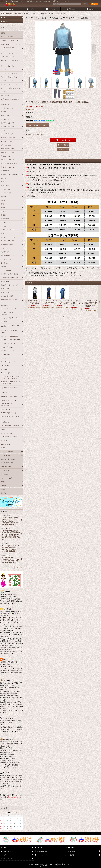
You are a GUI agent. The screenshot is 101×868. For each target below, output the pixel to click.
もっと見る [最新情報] (18, 567)
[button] (32, 49)
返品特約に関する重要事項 (35, 134)
